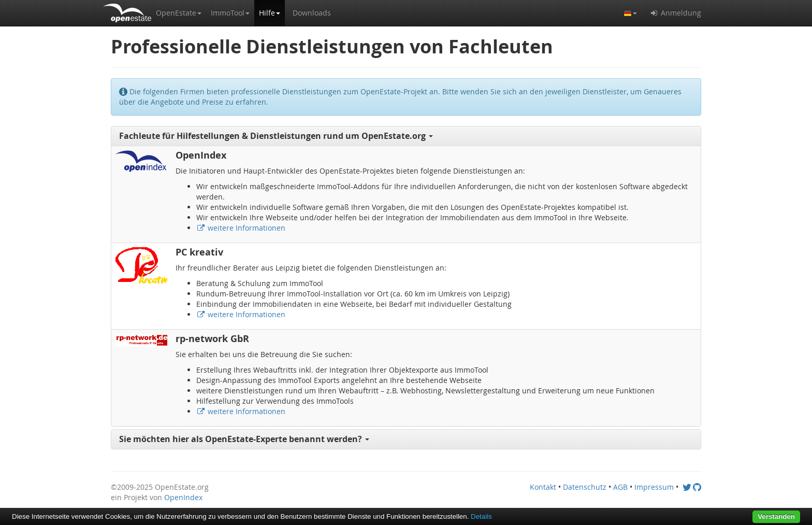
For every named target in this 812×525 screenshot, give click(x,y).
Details (481, 516)
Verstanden (776, 516)
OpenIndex (183, 497)
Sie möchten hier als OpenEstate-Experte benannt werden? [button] (244, 439)
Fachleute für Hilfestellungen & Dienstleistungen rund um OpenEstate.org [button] (276, 136)
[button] (179, 13)
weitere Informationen (241, 228)
